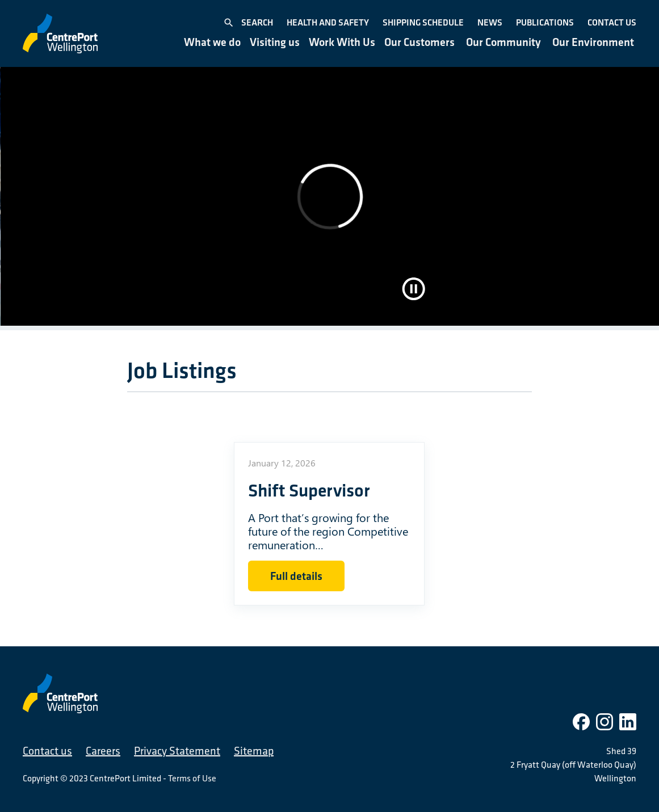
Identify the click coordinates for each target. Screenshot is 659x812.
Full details (296, 576)
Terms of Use (192, 778)
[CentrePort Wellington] (60, 33)
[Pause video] (414, 289)
